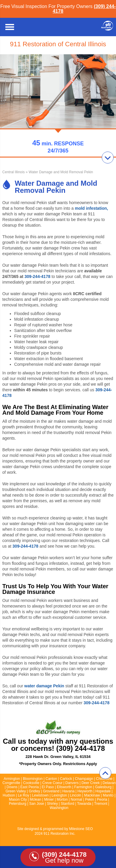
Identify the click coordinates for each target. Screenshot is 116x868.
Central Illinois (13, 172)
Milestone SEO (81, 829)
